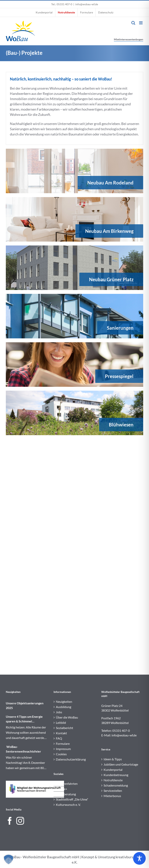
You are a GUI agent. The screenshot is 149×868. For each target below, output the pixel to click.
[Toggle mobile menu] (141, 23)
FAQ (59, 738)
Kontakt (61, 733)
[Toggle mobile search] (133, 23)
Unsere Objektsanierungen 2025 (25, 705)
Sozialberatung (66, 794)
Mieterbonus (112, 796)
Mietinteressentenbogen (129, 39)
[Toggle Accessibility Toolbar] (139, 858)
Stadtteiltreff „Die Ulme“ (72, 799)
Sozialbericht (65, 728)
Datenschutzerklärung (71, 759)
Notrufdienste (113, 780)
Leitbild (61, 723)
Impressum (63, 749)
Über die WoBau (67, 717)
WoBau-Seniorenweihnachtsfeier (23, 749)
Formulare (63, 744)
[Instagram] (20, 821)
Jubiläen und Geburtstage (121, 764)
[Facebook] (10, 821)
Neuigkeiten (64, 702)
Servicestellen (113, 791)
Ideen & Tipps (113, 759)
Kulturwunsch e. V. (68, 805)
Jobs (59, 712)
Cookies (61, 754)
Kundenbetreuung (116, 775)
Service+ (62, 789)
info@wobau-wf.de (87, 4)
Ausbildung (64, 707)
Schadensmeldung (116, 785)
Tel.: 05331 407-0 (62, 4)
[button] (9, 859)
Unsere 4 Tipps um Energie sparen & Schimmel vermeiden (24, 719)
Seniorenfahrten (67, 784)
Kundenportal (113, 770)
